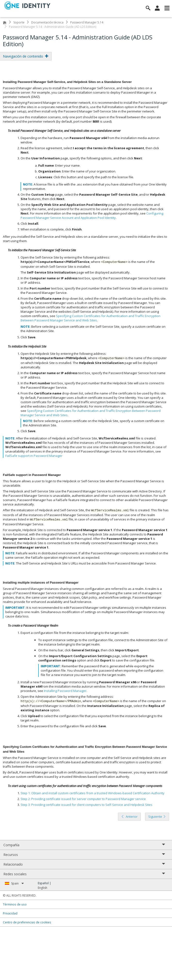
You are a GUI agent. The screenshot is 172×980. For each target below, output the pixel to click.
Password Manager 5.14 (87, 22)
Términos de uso (15, 904)
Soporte (19, 22)
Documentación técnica (47, 22)
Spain (18, 883)
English (43, 888)
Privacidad (10, 913)
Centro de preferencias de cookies (27, 922)
